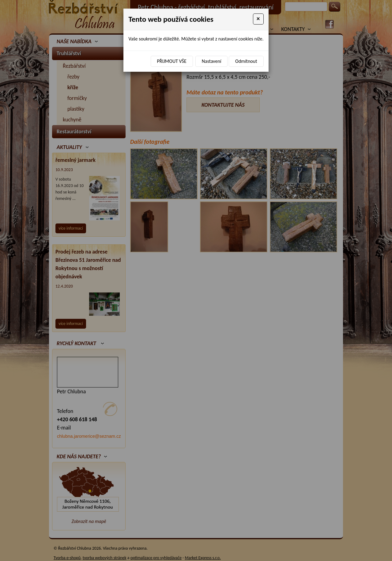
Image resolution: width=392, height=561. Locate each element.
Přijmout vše (172, 61)
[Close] (258, 19)
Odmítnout (246, 61)
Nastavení (212, 61)
